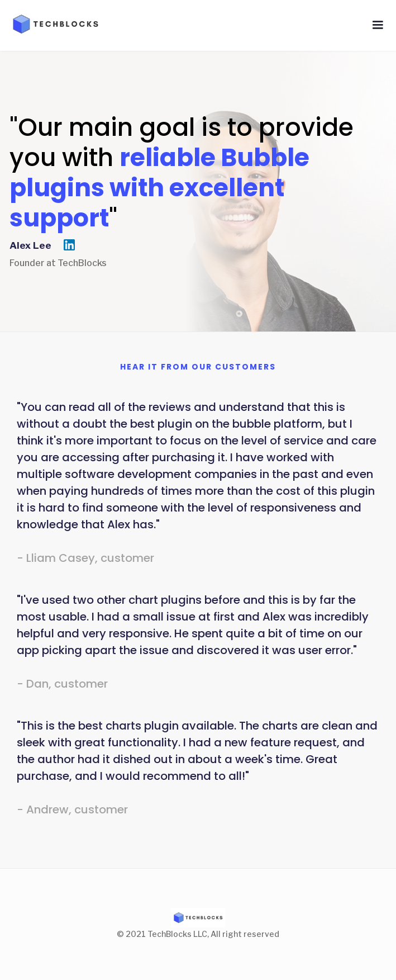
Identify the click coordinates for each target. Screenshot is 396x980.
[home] (51, 24)
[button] (378, 25)
